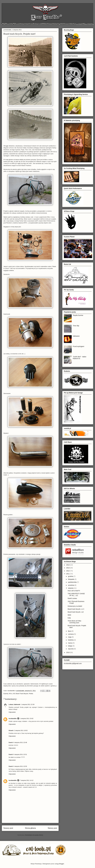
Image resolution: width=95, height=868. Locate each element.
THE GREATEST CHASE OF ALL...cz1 (76, 595)
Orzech (11, 730)
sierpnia (71, 588)
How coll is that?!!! (74, 591)
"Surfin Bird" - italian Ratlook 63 (80, 358)
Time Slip (76, 326)
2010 (68, 652)
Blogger (62, 864)
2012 (68, 571)
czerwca (71, 634)
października (72, 582)
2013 (68, 568)
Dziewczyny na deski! (75, 606)
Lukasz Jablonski (14, 704)
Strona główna (30, 828)
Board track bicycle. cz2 (76, 612)
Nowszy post (8, 828)
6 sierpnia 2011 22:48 (20, 742)
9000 (69, 615)
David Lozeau (72, 598)
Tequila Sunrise (78, 315)
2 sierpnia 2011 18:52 (21, 730)
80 (14, 694)
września (71, 585)
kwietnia (71, 640)
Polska (31, 694)
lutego (70, 646)
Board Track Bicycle (22, 694)
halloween (76, 336)
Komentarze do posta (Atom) (34, 835)
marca (70, 643)
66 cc (11, 694)
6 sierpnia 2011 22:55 (20, 766)
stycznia (71, 649)
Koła (69, 618)
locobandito (13, 718)
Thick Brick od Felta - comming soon (75, 622)
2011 (68, 574)
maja (70, 637)
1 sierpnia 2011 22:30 (28, 704)
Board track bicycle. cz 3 (76, 609)
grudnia (71, 576)
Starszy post (52, 828)
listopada (71, 579)
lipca (70, 631)
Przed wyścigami (79, 346)
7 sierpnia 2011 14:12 (27, 780)
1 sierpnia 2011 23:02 (27, 718)
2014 (68, 565)
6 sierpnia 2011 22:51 (20, 754)
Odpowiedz (12, 712)
